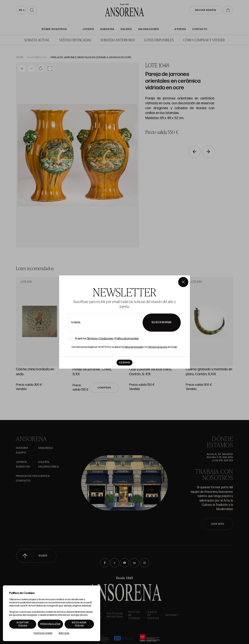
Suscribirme (162, 322)
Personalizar (50, 624)
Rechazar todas (79, 624)
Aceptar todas (23, 624)
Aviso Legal (64, 633)
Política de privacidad (127, 339)
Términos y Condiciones (100, 339)
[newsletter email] (116, 323)
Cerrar (124, 363)
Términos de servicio (158, 347)
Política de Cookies (43, 633)
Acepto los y (107, 339)
